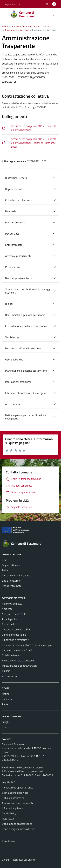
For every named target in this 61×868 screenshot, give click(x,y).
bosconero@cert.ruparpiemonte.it (26, 771)
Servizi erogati (13, 337)
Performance (12, 234)
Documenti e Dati (11, 586)
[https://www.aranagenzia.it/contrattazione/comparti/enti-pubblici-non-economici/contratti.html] (30, 128)
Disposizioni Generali (17, 178)
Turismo (6, 671)
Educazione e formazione (15, 640)
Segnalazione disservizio (15, 793)
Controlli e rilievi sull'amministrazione (26, 326)
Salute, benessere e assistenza (19, 660)
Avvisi (5, 704)
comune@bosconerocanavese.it (26, 767)
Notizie (6, 694)
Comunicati (8, 699)
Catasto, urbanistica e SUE (16, 629)
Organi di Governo (12, 565)
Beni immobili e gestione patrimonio (25, 315)
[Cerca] (52, 14)
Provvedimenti (13, 267)
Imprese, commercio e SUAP (17, 650)
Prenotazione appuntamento (17, 788)
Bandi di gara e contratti (19, 278)
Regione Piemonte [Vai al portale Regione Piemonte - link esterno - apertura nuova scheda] (12, 4)
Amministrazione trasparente (18, 803)
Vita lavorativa (10, 676)
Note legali (8, 819)
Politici (5, 570)
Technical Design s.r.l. (24, 860)
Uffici (5, 560)
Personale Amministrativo (16, 575)
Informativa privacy (12, 808)
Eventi (5, 727)
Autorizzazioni (9, 624)
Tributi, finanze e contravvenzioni (20, 666)
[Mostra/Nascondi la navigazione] (7, 14)
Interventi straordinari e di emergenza (26, 393)
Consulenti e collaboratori (19, 200)
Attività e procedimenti (18, 256)
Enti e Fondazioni (11, 581)
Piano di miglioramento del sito (19, 829)
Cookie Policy (9, 813)
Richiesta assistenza (13, 798)
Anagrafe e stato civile (14, 614)
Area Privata (9, 841)
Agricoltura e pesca (12, 604)
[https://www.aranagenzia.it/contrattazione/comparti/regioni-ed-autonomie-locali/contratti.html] (30, 143)
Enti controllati (14, 245)
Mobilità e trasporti (12, 655)
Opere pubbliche (14, 359)
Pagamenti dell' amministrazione (23, 348)
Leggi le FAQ (9, 782)
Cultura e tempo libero (14, 635)
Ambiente (7, 609)
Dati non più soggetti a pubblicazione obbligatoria (26, 417)
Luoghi (6, 722)
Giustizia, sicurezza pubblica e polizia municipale (27, 645)
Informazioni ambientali (18, 382)
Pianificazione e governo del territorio (26, 371)
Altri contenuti (13, 404)
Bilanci (9, 304)
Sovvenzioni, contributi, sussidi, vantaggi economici (28, 291)
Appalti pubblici (10, 619)
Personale (11, 211)
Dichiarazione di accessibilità (17, 824)
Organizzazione (14, 189)
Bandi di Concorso (15, 222)
